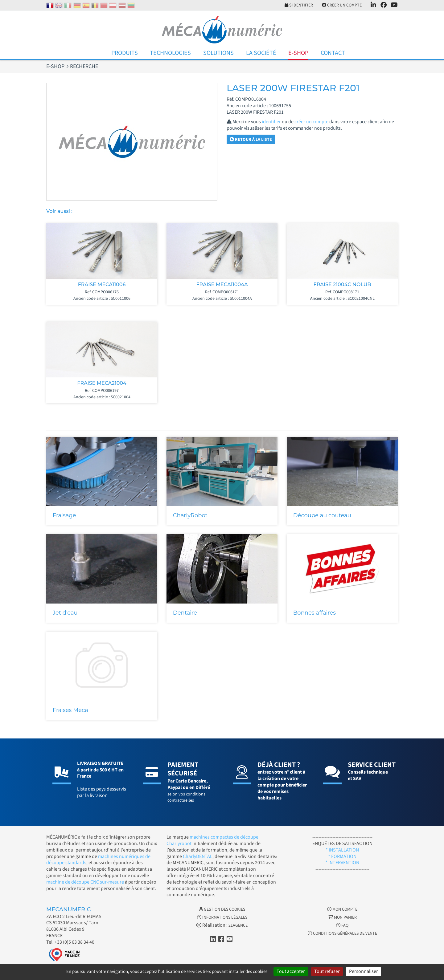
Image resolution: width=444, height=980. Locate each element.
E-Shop (298, 53)
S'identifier (299, 5)
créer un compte (311, 122)
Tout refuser (327, 971)
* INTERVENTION (342, 863)
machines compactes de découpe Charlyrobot (212, 840)
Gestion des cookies (222, 909)
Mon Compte (342, 909)
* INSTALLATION (342, 850)
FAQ (342, 925)
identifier (271, 122)
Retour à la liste (251, 140)
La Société (261, 53)
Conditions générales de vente (342, 933)
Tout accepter (291, 971)
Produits (125, 53)
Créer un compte (342, 5)
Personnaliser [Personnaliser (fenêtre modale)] (364, 971)
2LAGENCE (238, 925)
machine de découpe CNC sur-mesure (85, 882)
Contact (333, 53)
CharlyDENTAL (198, 856)
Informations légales (222, 917)
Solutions (218, 53)
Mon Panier (342, 917)
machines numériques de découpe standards (98, 860)
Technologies (170, 53)
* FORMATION (342, 856)
